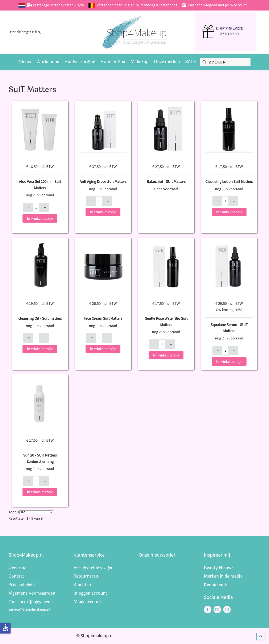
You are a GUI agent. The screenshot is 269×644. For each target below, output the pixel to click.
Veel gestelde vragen (94, 568)
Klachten (82, 585)
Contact (16, 576)
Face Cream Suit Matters (103, 318)
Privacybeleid (22, 585)
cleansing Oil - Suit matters (40, 318)
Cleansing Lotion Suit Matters (229, 182)
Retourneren (86, 576)
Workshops (48, 62)
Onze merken (167, 62)
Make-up (140, 62)
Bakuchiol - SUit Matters (166, 182)
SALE (191, 62)
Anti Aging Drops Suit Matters (103, 182)
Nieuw (25, 62)
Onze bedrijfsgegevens (30, 602)
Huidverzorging (80, 62)
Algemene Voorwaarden (32, 593)
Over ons (17, 568)
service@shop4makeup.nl (29, 609)
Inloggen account (90, 593)
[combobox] (225, 62)
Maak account (87, 602)
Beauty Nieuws (219, 568)
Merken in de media (223, 576)
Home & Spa (113, 62)
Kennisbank (215, 585)
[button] (261, 636)
